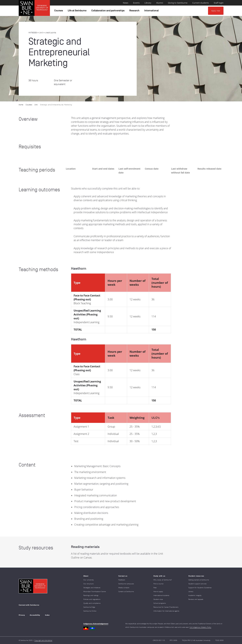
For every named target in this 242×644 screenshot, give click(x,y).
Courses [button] (59, 11)
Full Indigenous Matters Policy (200, 627)
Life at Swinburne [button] (78, 11)
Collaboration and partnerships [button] (108, 11)
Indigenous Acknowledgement (96, 624)
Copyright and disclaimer (43, 640)
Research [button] (135, 11)
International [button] (152, 11)
